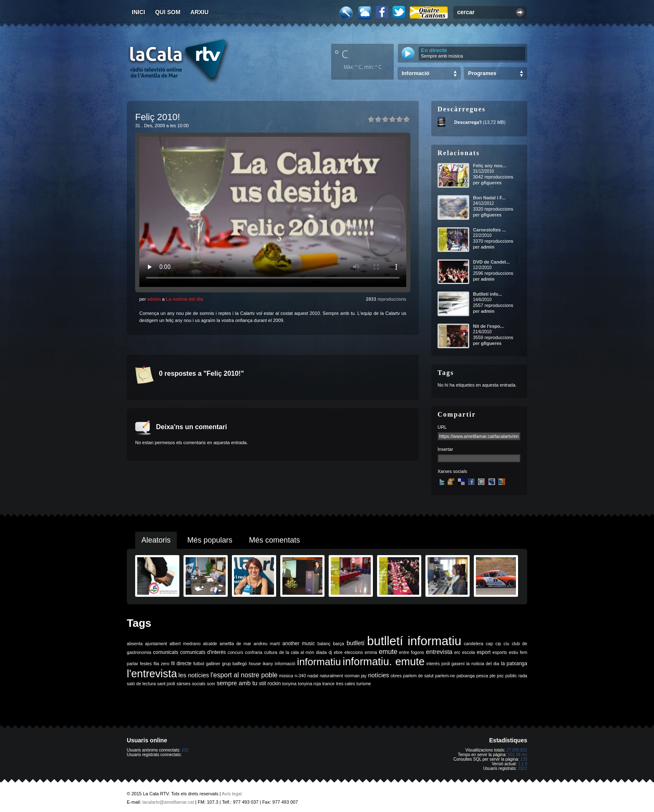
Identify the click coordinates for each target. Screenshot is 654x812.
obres (396, 676)
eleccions (354, 652)
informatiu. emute (384, 661)
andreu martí (267, 644)
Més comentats (274, 540)
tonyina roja (309, 684)
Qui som (168, 12)
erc (457, 652)
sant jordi (166, 684)
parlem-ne (445, 676)
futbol (199, 664)
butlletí (356, 643)
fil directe (181, 664)
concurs (235, 652)
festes (146, 664)
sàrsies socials (191, 684)
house (255, 664)
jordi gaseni (453, 664)
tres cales (346, 684)
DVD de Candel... (491, 262)
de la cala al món (297, 652)
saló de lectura (141, 684)
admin (154, 299)
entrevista (439, 652)
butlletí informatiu (414, 641)
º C (342, 54)
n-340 (300, 676)
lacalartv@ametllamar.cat (168, 802)
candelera (474, 644)
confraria (253, 652)
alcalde (210, 644)
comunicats (166, 652)
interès (433, 664)
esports (499, 652)
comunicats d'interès (203, 652)
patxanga (465, 676)
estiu (514, 652)
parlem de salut (418, 676)
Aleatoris (156, 540)
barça (338, 644)
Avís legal (232, 794)
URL (442, 427)
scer (211, 684)
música (286, 676)
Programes (482, 73)
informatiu (319, 662)
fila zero (161, 664)
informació (285, 664)
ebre (338, 652)
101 (185, 750)
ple (493, 676)
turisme (364, 684)
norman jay (356, 676)
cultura (271, 652)
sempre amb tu (237, 683)
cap (489, 644)
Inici (138, 12)
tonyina (289, 684)
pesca (482, 676)
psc (500, 676)
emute (388, 652)
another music (299, 644)
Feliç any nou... (489, 166)
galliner (213, 664)
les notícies (194, 675)
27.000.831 (517, 750)
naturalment (331, 676)
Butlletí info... (488, 294)
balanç (324, 644)
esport (484, 652)
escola (469, 652)
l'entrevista (152, 674)
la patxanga (514, 664)
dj (330, 652)
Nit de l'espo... (488, 326)
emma (371, 652)
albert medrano (185, 644)
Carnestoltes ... (489, 230)
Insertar (445, 449)
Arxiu (200, 12)
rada (523, 676)
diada (321, 652)
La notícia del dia (185, 299)
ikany (268, 664)
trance (329, 684)
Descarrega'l (468, 122)
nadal (313, 676)
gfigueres (491, 183)
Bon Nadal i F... (489, 198)
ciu (506, 644)
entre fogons (412, 652)
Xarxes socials (452, 471)
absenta (135, 644)
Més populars (210, 540)
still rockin (270, 684)
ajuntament (156, 644)
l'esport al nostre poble (244, 675)
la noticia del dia (483, 664)
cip (498, 644)
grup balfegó (234, 664)
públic (511, 676)
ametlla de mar (235, 644)
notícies (379, 675)
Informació (415, 73)
